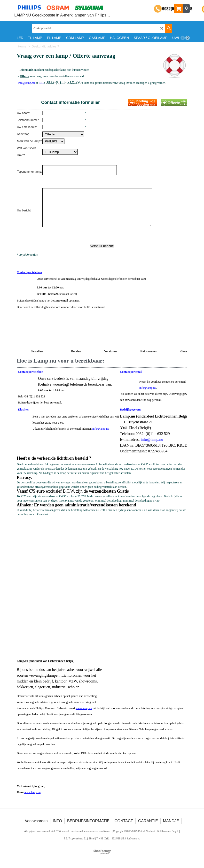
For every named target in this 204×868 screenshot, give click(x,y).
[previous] (183, 38)
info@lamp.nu (148, 389)
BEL (41, 83)
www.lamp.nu (84, 710)
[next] (188, 38)
